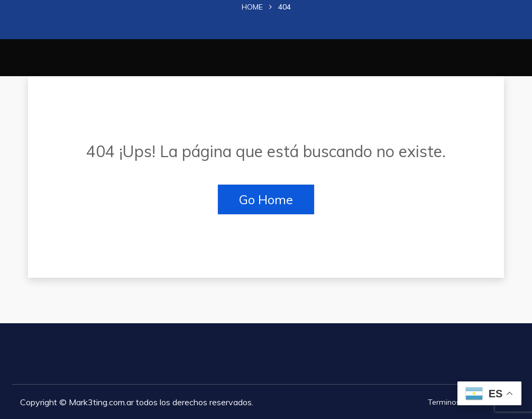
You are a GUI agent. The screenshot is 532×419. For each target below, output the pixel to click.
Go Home (266, 199)
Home (252, 7)
